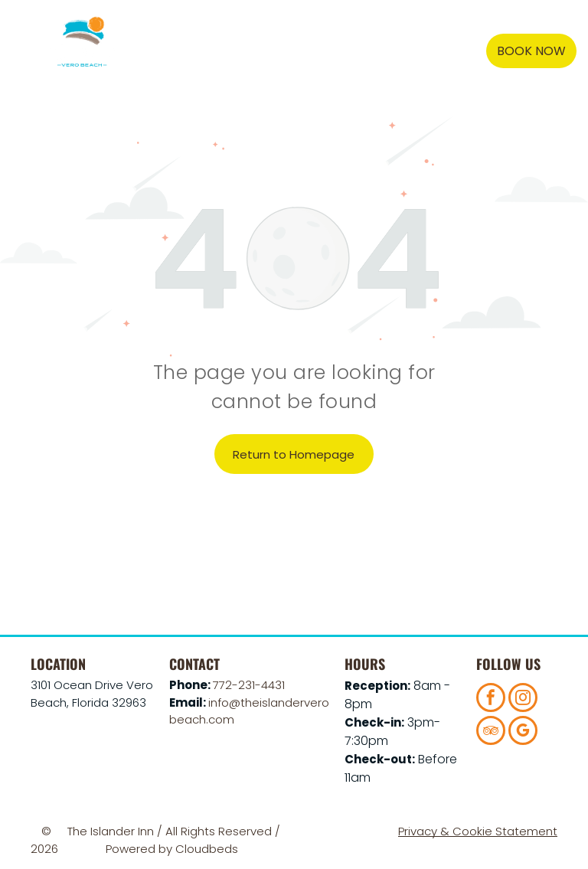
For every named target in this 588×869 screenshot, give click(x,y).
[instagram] (523, 699)
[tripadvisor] (491, 732)
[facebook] (491, 699)
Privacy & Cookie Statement (478, 831)
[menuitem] (239, 52)
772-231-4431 (249, 685)
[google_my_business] (523, 732)
